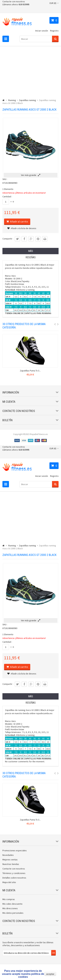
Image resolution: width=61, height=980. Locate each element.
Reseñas (31, 257)
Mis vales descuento (12, 904)
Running (12, 100)
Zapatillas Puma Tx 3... (30, 371)
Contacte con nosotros (14, 1)
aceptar (50, 974)
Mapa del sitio (9, 882)
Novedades (8, 855)
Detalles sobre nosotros (14, 878)
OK (54, 953)
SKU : (5, 179)
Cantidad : (7, 196)
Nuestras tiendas (11, 864)
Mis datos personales (13, 913)
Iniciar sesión (42, 31)
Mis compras (9, 899)
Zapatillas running (27, 100)
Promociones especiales (15, 850)
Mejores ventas (10, 860)
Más (31, 251)
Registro (54, 31)
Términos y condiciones (14, 873)
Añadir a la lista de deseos (22, 228)
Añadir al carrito (19, 221)
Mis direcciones (10, 908)
